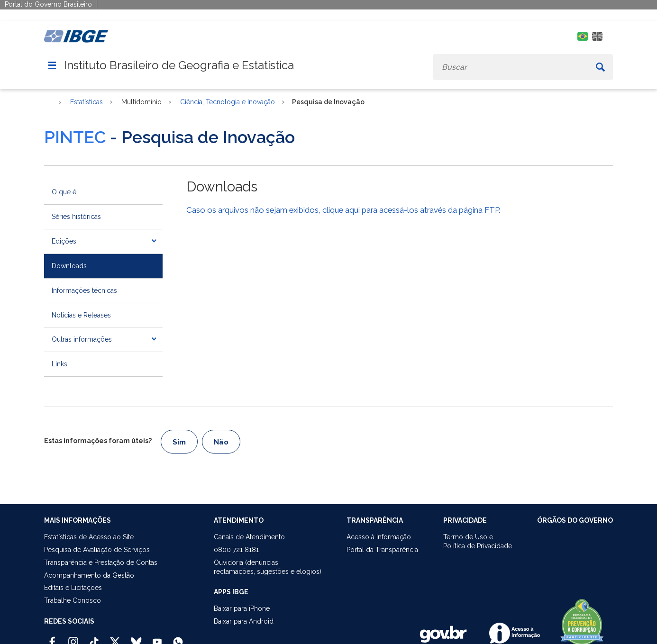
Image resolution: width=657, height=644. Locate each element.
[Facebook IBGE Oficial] (52, 638)
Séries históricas (76, 217)
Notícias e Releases (81, 315)
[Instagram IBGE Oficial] (73, 638)
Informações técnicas (84, 290)
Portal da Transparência (382, 550)
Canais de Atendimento (249, 537)
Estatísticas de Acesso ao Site (89, 537)
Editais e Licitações (73, 588)
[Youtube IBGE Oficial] (157, 638)
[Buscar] (600, 67)
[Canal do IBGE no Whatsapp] (178, 638)
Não (221, 442)
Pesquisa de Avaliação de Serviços (97, 550)
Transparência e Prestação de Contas (101, 562)
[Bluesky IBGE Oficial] (136, 638)
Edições (64, 241)
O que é (64, 192)
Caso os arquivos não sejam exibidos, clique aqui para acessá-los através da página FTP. (343, 210)
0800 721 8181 (236, 550)
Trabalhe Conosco (73, 600)
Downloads (69, 266)
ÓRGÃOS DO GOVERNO (575, 520)
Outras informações (82, 339)
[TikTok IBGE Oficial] (94, 638)
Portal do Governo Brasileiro (48, 4)
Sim (179, 442)
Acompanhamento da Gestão (89, 575)
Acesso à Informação (379, 537)
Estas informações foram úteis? (98, 441)
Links (59, 364)
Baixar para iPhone (242, 608)
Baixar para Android (244, 621)
